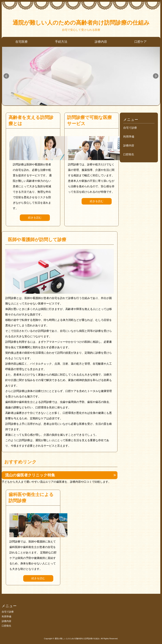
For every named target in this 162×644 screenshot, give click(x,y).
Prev (6, 76)
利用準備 (129, 137)
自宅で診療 (130, 128)
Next (156, 76)
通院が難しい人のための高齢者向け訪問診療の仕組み (81, 23)
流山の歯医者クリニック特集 (30, 475)
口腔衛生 (129, 154)
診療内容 (101, 42)
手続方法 (61, 42)
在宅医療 (22, 42)
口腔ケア (140, 42)
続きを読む (35, 218)
